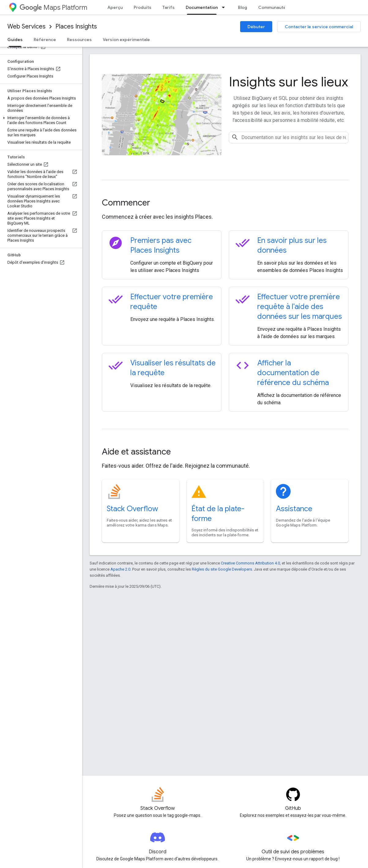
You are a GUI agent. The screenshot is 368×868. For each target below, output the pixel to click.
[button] (40, 120)
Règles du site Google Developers (222, 569)
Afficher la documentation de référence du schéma (293, 373)
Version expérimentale (126, 40)
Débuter (256, 27)
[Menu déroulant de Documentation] (225, 7)
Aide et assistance (136, 452)
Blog (243, 7)
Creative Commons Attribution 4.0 (250, 563)
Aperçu (115, 7)
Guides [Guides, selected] (15, 40)
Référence (45, 40)
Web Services (26, 26)
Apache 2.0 (120, 569)
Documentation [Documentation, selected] (202, 7)
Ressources (79, 40)
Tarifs (169, 7)
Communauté (272, 7)
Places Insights (76, 26)
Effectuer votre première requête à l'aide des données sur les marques (300, 307)
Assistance (294, 509)
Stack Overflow (132, 509)
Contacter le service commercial (319, 27)
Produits (143, 7)
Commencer (126, 203)
